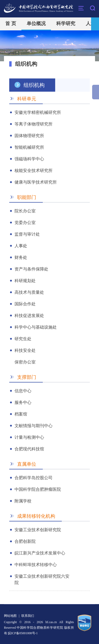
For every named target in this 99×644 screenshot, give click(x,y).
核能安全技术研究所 (34, 171)
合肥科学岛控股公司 (34, 478)
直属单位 (27, 464)
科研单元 (27, 99)
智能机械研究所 (29, 147)
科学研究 (66, 24)
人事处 (21, 246)
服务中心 (23, 402)
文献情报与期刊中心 (34, 426)
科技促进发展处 (29, 316)
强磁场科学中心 (29, 159)
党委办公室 (25, 223)
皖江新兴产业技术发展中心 (40, 553)
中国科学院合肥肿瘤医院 (38, 489)
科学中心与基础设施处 (36, 327)
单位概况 (36, 24)
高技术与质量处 (29, 292)
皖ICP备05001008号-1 (23, 633)
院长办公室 (25, 211)
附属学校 (23, 501)
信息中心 (23, 391)
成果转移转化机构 (36, 516)
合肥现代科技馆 (29, 449)
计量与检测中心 (29, 437)
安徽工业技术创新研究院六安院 (42, 577)
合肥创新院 (25, 541)
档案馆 (21, 414)
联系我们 (28, 616)
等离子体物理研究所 (34, 124)
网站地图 (10, 616)
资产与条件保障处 (31, 269)
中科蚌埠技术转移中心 (36, 565)
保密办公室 (25, 362)
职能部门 (27, 197)
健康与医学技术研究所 (36, 182)
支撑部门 (27, 377)
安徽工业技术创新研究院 (38, 530)
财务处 (21, 257)
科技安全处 (25, 350)
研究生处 (23, 339)
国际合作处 (25, 304)
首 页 (11, 24)
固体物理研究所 (29, 136)
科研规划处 (25, 281)
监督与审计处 (27, 234)
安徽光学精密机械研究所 (38, 112)
